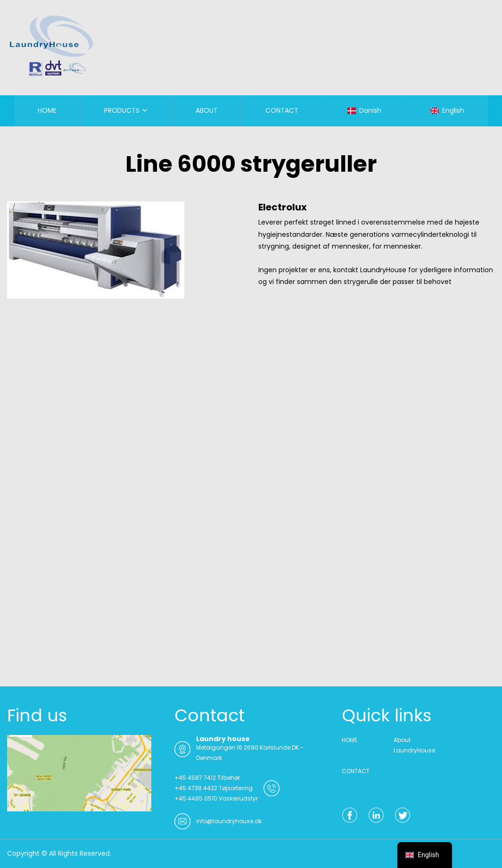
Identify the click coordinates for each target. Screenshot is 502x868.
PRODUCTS (122, 110)
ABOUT (207, 110)
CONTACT (282, 110)
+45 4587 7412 (195, 778)
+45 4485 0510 (196, 798)
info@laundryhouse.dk (229, 821)
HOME (47, 110)
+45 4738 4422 (196, 788)
